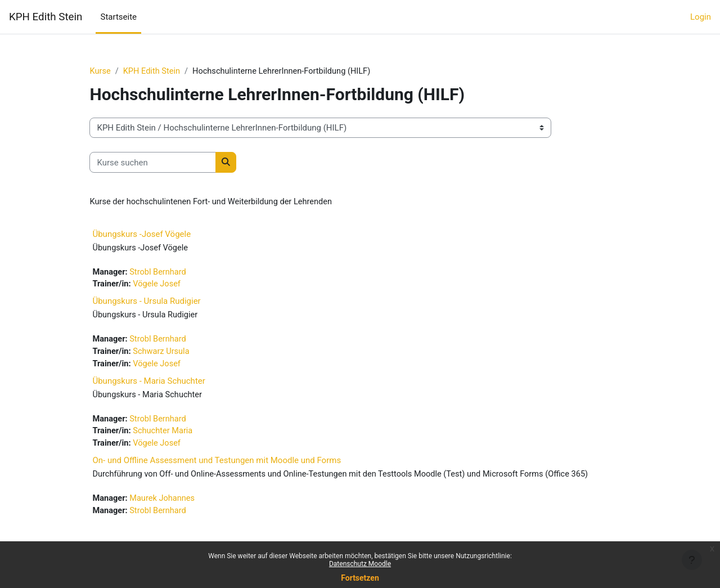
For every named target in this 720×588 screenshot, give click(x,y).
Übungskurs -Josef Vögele (158, 235)
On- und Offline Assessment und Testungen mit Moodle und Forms (233, 465)
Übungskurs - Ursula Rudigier (163, 303)
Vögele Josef (175, 286)
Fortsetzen (360, 578)
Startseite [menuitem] (118, 17)
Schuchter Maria (181, 436)
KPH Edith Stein (46, 17)
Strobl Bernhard (177, 273)
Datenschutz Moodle (360, 564)
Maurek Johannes (181, 517)
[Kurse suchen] (170, 163)
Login (701, 17)
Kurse (117, 71)
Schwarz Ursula (180, 354)
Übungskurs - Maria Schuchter (165, 384)
